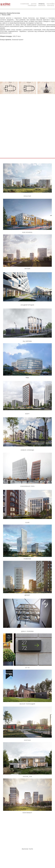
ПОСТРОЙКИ (50, 4)
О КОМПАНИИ (25, 4)
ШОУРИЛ (34, 4)
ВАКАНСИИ (42, 5)
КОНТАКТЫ (51, 5)
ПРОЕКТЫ (42, 4)
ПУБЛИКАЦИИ (32, 5)
